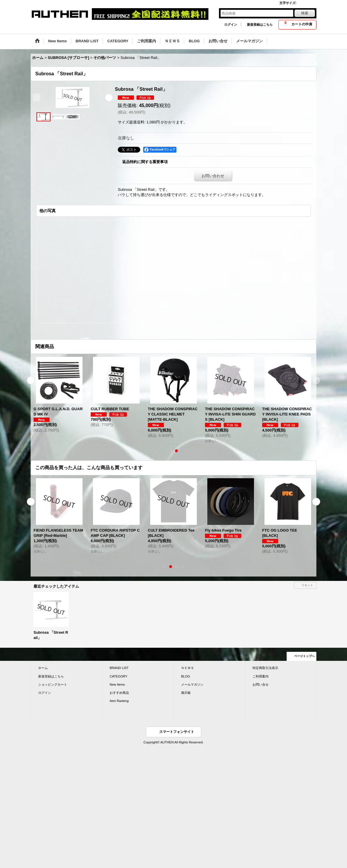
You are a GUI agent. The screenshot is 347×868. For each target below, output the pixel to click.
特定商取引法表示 (265, 668)
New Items (117, 684)
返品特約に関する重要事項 (145, 162)
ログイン (231, 25)
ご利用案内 (261, 676)
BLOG (186, 676)
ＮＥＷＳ (187, 668)
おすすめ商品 (119, 693)
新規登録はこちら (260, 25)
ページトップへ (304, 656)
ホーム (43, 668)
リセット (307, 585)
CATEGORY (119, 676)
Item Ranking (119, 701)
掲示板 (186, 693)
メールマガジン (192, 684)
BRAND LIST (119, 668)
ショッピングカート (53, 684)
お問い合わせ (213, 176)
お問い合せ (261, 684)
